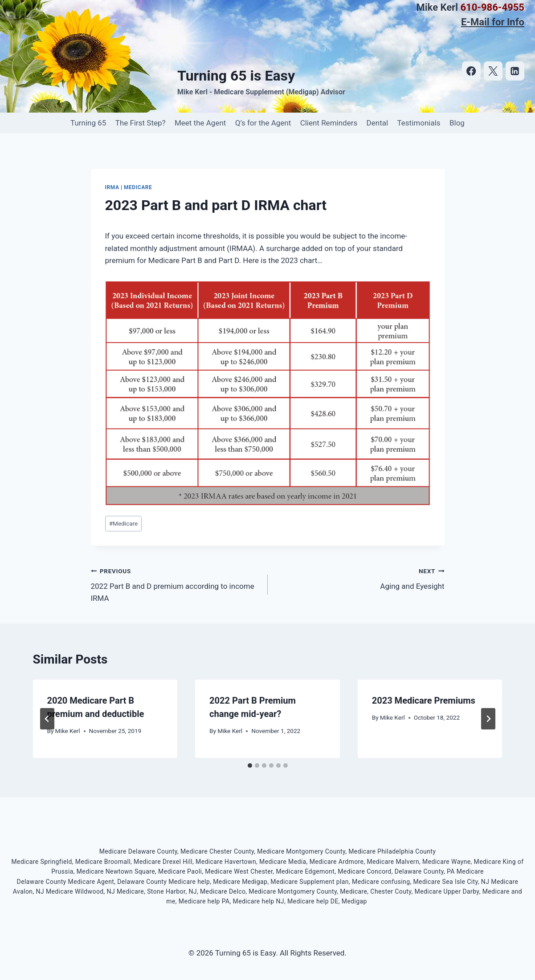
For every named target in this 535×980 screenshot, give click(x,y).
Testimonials (419, 123)
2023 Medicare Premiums (424, 701)
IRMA (112, 187)
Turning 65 (88, 123)
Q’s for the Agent (263, 123)
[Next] (488, 719)
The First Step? (141, 123)
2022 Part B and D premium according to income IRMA (176, 584)
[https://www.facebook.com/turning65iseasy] (472, 71)
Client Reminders (329, 123)
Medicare (138, 187)
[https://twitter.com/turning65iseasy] (493, 71)
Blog (457, 123)
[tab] (250, 765)
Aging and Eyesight (360, 578)
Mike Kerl (68, 731)
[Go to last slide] (47, 719)
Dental (378, 123)
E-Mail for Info (493, 22)
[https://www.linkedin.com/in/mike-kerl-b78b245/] (515, 71)
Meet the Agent (200, 123)
